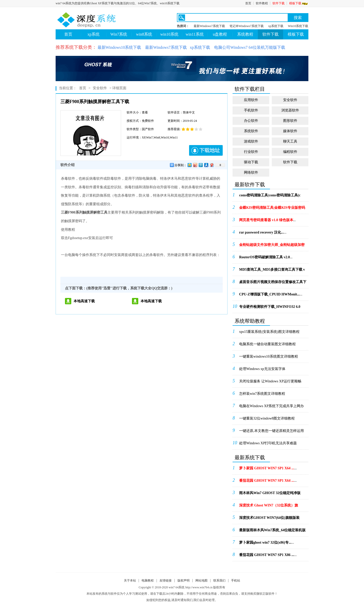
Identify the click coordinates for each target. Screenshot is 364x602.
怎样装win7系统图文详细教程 (262, 394)
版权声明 (184, 581)
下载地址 (206, 150)
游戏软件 (251, 141)
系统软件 (251, 131)
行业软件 (251, 152)
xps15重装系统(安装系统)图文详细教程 (269, 332)
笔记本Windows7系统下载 (247, 26)
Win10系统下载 (298, 26)
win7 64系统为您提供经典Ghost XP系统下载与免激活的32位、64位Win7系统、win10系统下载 (118, 3)
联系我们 (219, 581)
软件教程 (262, 3)
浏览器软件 (290, 110)
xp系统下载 (276, 26)
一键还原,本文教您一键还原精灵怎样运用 (271, 431)
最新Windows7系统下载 (209, 26)
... (270, 197)
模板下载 (299, 3)
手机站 (236, 581)
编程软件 (290, 152)
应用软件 (251, 100)
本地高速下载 (84, 301)
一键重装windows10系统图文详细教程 (269, 356)
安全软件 (100, 88)
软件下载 (279, 3)
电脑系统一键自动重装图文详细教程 (267, 344)
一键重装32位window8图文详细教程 (267, 418)
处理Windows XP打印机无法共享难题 (268, 443)
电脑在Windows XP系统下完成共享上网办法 (272, 408)
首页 (248, 3)
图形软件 (290, 121)
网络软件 (251, 172)
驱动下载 (251, 162)
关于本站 (130, 581)
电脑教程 (148, 581)
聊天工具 (290, 141)
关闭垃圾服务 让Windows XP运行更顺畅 (270, 381)
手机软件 (251, 110)
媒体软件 (290, 131)
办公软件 (251, 121)
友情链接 (166, 581)
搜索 (298, 18)
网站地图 (201, 581)
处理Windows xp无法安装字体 (262, 369)
